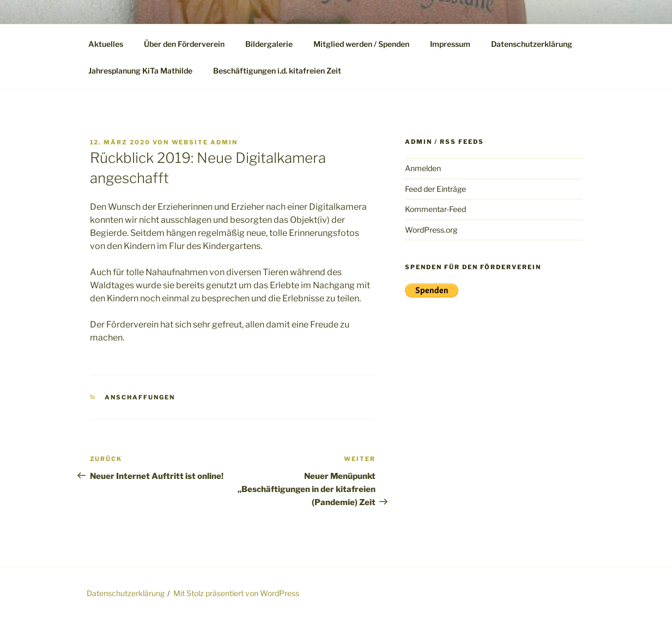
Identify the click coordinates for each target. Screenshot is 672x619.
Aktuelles (106, 44)
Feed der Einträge (435, 189)
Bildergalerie (269, 44)
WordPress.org (431, 230)
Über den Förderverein (184, 44)
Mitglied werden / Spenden (361, 44)
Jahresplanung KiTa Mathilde (140, 71)
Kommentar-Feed (435, 209)
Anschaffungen (140, 397)
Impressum (450, 44)
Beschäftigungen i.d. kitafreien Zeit (277, 71)
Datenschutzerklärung (532, 44)
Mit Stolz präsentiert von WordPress (236, 593)
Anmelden (423, 168)
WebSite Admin (205, 142)
